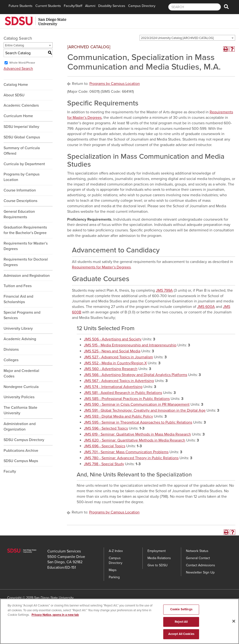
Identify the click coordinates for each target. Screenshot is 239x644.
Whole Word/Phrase (22, 63)
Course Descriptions (20, 201)
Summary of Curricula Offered (22, 151)
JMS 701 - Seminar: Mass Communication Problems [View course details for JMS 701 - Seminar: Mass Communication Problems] (126, 452)
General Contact (198, 558)
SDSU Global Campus (22, 137)
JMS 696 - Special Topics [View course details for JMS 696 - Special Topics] (105, 446)
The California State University (20, 410)
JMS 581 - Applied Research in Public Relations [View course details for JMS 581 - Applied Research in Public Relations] (123, 393)
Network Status (197, 551)
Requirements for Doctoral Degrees (26, 262)
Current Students (48, 6)
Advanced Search (18, 69)
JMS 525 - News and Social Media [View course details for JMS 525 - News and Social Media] (112, 351)
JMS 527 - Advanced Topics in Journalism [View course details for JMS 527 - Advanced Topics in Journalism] (118, 357)
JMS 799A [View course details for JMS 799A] (164, 290)
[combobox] (187, 38)
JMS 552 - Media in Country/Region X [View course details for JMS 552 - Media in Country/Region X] (115, 363)
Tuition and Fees (18, 286)
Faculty (10, 471)
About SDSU (14, 95)
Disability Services (112, 6)
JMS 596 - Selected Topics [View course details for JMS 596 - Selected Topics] (106, 428)
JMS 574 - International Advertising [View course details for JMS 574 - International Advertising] (113, 387)
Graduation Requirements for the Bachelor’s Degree (25, 230)
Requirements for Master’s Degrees (26, 246)
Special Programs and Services (22, 315)
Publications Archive (21, 451)
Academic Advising (20, 339)
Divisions (11, 349)
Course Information (20, 190)
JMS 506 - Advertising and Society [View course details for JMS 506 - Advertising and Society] (113, 339)
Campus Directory (142, 6)
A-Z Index (116, 551)
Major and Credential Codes (21, 374)
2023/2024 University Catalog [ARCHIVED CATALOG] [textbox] (177, 38)
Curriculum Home (18, 116)
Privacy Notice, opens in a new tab (55, 615)
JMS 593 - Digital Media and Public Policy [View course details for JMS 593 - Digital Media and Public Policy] (118, 416)
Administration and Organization (20, 427)
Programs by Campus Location (22, 177)
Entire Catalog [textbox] (14, 45)
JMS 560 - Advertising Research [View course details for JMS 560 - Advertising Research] (111, 369)
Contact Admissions (201, 565)
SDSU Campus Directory (24, 440)
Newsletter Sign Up (200, 572)
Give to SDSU (158, 565)
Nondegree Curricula (21, 387)
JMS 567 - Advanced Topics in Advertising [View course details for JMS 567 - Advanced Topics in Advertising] (119, 381)
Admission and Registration (27, 276)
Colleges (11, 360)
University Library (18, 328)
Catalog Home (16, 85)
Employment (157, 551)
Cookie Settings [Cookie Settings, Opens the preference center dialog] (181, 610)
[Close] (234, 621)
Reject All (181, 622)
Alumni (90, 6)
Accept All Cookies (181, 634)
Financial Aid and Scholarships (18, 299)
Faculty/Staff (73, 6)
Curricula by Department (24, 164)
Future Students (21, 6)
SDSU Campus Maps (21, 461)
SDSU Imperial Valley (21, 127)
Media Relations (159, 558)
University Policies (19, 397)
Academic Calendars (21, 105)
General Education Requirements (19, 214)
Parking (114, 577)
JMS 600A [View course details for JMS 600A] (206, 307)
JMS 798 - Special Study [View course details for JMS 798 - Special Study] (104, 464)
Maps (113, 570)
